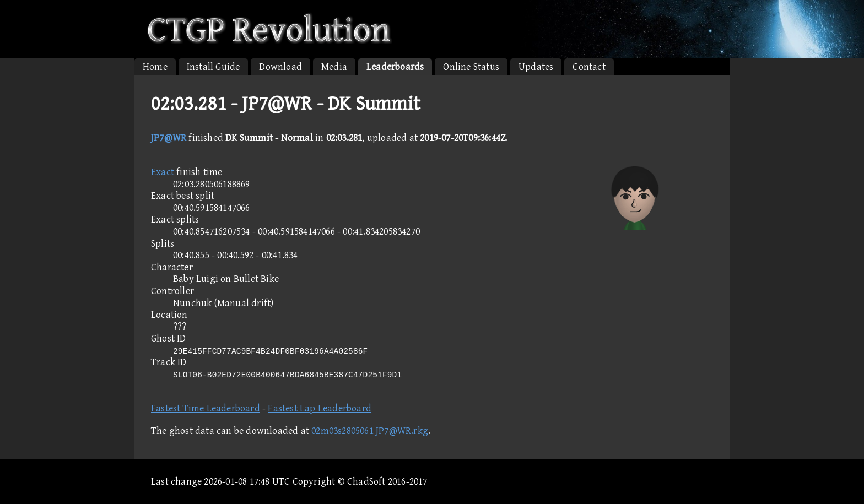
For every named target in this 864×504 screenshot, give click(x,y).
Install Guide (214, 67)
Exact (163, 172)
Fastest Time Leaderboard (206, 408)
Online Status (471, 67)
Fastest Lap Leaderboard (320, 408)
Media (334, 67)
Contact (589, 67)
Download (280, 67)
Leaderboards (395, 67)
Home (155, 67)
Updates (536, 67)
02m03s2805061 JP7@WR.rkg (370, 431)
